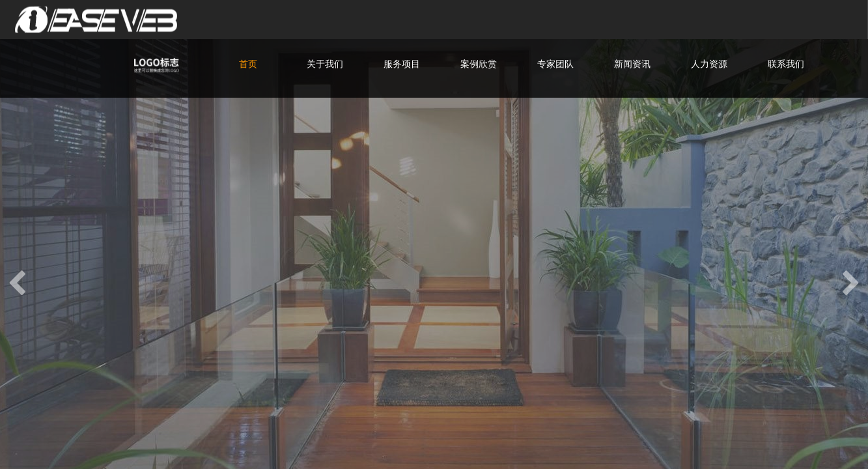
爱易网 (107, 20)
